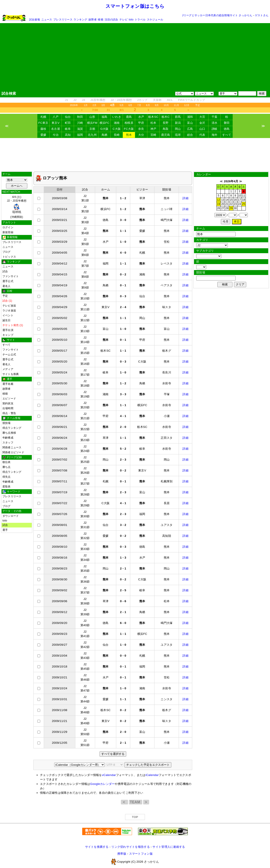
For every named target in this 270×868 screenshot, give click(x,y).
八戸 (56, 117)
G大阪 (104, 129)
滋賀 (80, 129)
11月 (176, 105)
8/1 (122, 110)
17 (240, 200)
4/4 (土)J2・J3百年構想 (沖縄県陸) (17, 207)
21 (227, 204)
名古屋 (56, 129)
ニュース (47, 20)
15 (231, 200)
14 (227, 200)
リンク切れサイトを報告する (130, 847)
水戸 (141, 117)
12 (219, 200)
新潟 (178, 123)
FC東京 (43, 123)
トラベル (140, 20)
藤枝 (43, 129)
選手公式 (8, 281)
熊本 (129, 135)
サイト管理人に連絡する (169, 847)
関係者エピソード (13, 452)
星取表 (7, 487)
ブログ (7, 252)
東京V (56, 123)
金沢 (202, 123)
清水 (215, 123)
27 (223, 208)
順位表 (7, 462)
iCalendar (152, 775)
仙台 (68, 117)
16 (235, 200)
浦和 (190, 117)
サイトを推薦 (11, 374)
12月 (187, 105)
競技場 (7, 423)
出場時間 (8, 408)
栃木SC (153, 117)
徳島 (227, 129)
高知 (68, 135)
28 (227, 208)
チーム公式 (9, 355)
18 (244, 200)
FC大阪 (129, 129)
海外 (215, 135)
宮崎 (153, 135)
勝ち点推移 (9, 433)
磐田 (227, 123)
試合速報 (35, 20)
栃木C (166, 117)
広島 (190, 129)
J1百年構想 (98, 100)
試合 (5, 271)
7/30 (95, 110)
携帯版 (122, 854)
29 (231, 208)
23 (235, 204)
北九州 (92, 135)
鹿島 (129, 117)
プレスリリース (63, 20)
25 (244, 204)
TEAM (135, 802)
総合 (190, 135)
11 (244, 196)
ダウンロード (11, 516)
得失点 (7, 477)
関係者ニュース (12, 447)
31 (108, 110)
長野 (166, 123)
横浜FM (92, 123)
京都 (92, 129)
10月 (166, 105)
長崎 (117, 135)
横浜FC (105, 123)
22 (231, 204)
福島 (105, 117)
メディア (8, 369)
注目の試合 (111, 20)
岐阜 (68, 129)
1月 (86, 105)
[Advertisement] (135, 57)
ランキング (80, 20)
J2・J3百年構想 (121, 100)
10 (240, 196)
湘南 (117, 123)
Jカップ (142, 100)
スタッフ (8, 443)
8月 (148, 105)
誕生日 (7, 320)
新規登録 (8, 232)
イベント (8, 315)
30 (235, 208)
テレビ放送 (9, 306)
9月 (157, 105)
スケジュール (155, 20)
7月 (139, 105)
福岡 (80, 135)
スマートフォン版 (141, 854)
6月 (130, 105)
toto (131, 20)
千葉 (215, 117)
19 (219, 204)
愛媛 (43, 135)
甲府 (141, 123)
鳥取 (166, 129)
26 (219, 208)
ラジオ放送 (9, 311)
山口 (202, 129)
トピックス (9, 257)
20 (223, 204)
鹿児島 (166, 135)
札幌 (43, 117)
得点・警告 (9, 413)
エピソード (9, 399)
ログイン (8, 227)
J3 (84, 100)
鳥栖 (105, 135)
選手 (5, 530)
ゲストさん (262, 15)
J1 (66, 100)
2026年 (74, 105)
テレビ (123, 20)
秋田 (80, 117)
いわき (117, 117)
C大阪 (117, 129)
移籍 (100, 20)
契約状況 (8, 403)
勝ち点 (7, 467)
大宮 (202, 117)
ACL (170, 100)
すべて (227, 135)
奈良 (141, 129)
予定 (198, 105)
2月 (95, 105)
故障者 (93, 20)
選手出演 (8, 330)
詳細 (185, 198)
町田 (68, 123)
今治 (56, 135)
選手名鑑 (8, 384)
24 (240, 204)
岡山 (178, 129)
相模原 (129, 123)
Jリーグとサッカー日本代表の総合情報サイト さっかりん (217, 15)
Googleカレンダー (103, 784)
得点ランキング (12, 428)
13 (223, 200)
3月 (103, 105)
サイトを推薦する (97, 847)
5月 (122, 105)
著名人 (7, 286)
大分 (141, 135)
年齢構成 (8, 438)
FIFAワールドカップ (191, 100)
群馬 (178, 117)
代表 (202, 135)
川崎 (80, 123)
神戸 (153, 129)
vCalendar (109, 775)
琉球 (178, 135)
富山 (190, 123)
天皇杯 (157, 100)
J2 (75, 100)
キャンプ (8, 335)
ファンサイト (11, 276)
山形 (92, 117)
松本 (153, 123)
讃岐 (215, 129)
